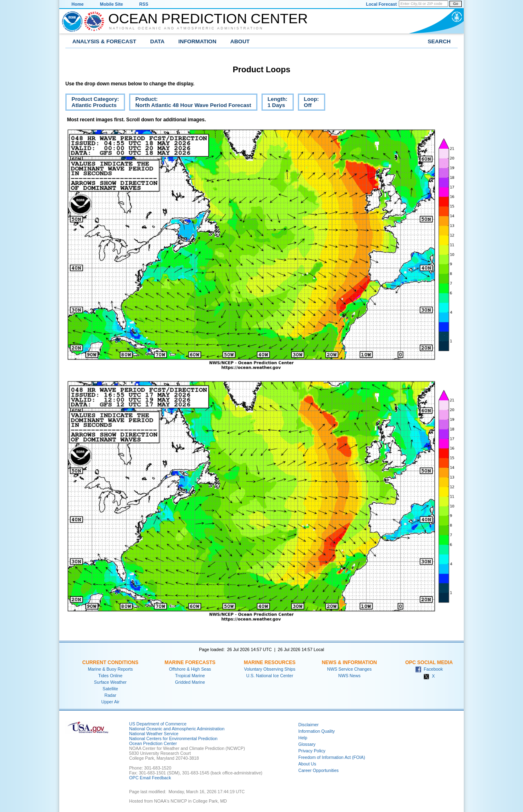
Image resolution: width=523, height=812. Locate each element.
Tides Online (110, 676)
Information (198, 41)
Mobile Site (112, 4)
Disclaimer (308, 725)
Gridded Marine (190, 682)
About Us (307, 764)
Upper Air (110, 702)
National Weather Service (154, 734)
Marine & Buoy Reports (110, 669)
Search (439, 41)
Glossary (307, 744)
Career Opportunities (318, 770)
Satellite (110, 689)
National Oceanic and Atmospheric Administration (186, 28)
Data (158, 41)
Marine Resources (270, 663)
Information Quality (316, 731)
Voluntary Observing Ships (270, 669)
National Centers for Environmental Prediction (173, 738)
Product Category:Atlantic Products (92, 103)
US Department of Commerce (158, 724)
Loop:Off (308, 103)
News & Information (349, 663)
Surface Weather (110, 682)
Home (78, 4)
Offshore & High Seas (190, 669)
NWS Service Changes (350, 669)
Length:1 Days (275, 103)
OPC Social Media (429, 663)
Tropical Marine (190, 676)
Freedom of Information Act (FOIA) (332, 757)
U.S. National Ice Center (270, 676)
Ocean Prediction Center (208, 18)
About (240, 41)
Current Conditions (110, 663)
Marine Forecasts (190, 663)
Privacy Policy (312, 751)
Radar (110, 695)
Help (303, 738)
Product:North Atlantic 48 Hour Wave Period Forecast (190, 103)
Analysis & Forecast (104, 41)
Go (456, 4)
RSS (144, 4)
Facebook (429, 669)
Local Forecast (381, 4)
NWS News (349, 676)
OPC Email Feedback (150, 778)
